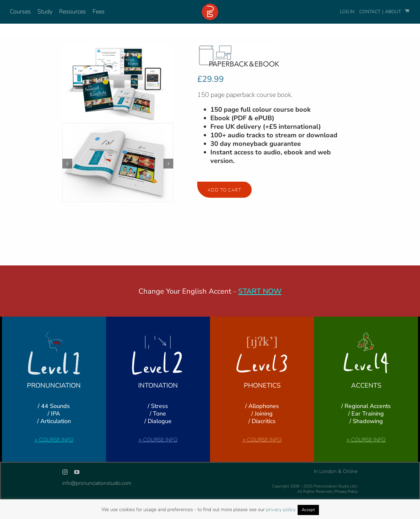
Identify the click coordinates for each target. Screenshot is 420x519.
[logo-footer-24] (210, 6)
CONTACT (370, 12)
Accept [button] (308, 510)
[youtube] (77, 472)
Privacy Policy (346, 491)
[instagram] (65, 472)
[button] (67, 164)
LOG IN (347, 12)
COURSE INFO (56, 440)
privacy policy (281, 509)
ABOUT (394, 12)
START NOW (260, 291)
